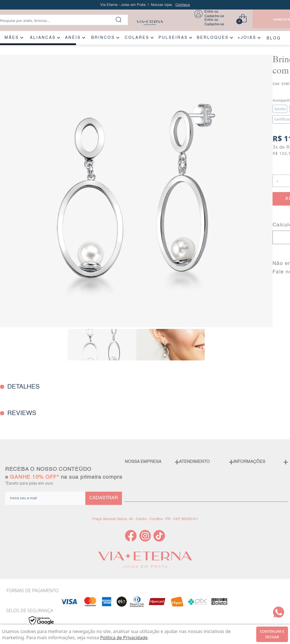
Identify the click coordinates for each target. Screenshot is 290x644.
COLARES (137, 38)
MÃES (12, 38)
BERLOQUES (213, 38)
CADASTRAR (104, 498)
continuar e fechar (272, 634)
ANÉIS (73, 38)
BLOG (274, 38)
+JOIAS (247, 38)
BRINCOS (103, 38)
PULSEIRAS (173, 38)
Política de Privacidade (124, 638)
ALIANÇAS (43, 38)
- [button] (277, 181)
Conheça (183, 5)
